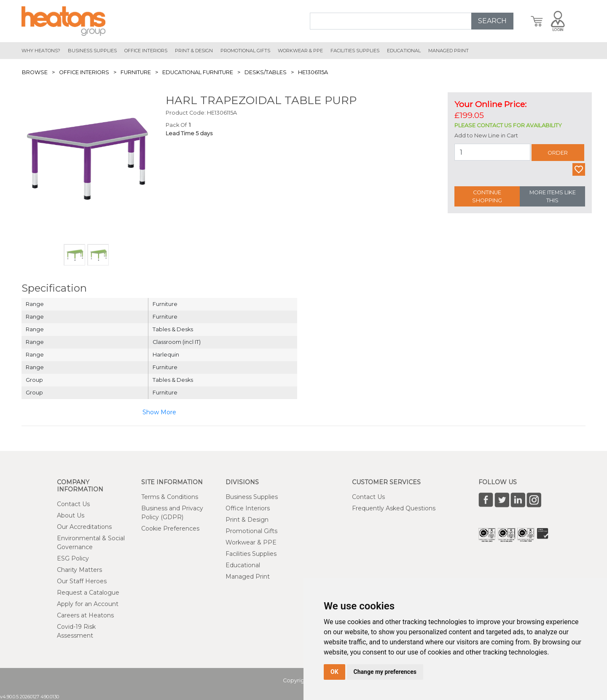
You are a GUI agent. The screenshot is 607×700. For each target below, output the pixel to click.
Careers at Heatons (85, 615)
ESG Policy (73, 558)
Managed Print (248, 577)
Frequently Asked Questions (394, 508)
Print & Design (247, 520)
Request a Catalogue (88, 593)
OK (334, 672)
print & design (194, 51)
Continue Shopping (487, 196)
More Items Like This (553, 196)
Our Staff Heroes (82, 581)
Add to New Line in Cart (486, 135)
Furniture (136, 72)
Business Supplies (92, 51)
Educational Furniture (198, 72)
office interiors (146, 51)
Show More (159, 412)
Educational (243, 565)
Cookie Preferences (170, 528)
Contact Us (73, 504)
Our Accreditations (84, 527)
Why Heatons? (41, 51)
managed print (449, 51)
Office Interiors (84, 72)
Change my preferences (385, 672)
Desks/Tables (266, 72)
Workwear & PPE (251, 542)
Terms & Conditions (170, 497)
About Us (71, 515)
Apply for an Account (88, 604)
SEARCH (492, 21)
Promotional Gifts (251, 531)
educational (404, 51)
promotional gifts (245, 51)
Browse (35, 72)
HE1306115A (313, 72)
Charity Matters (79, 570)
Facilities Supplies (355, 51)
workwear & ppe (300, 51)
